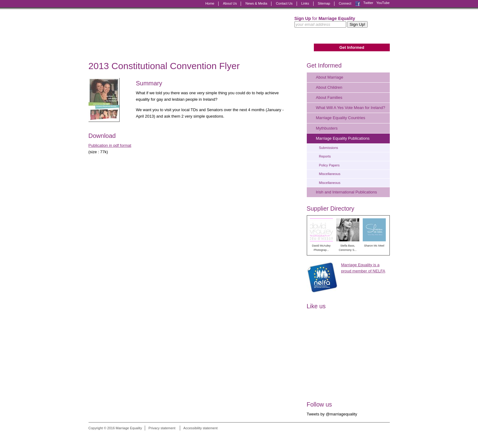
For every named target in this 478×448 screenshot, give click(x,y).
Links (305, 3)
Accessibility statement (201, 428)
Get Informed (352, 47)
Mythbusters (327, 128)
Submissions (329, 148)
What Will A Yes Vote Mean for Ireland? (351, 108)
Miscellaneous (330, 174)
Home (210, 3)
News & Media (256, 3)
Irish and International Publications (347, 192)
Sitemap (324, 3)
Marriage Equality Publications (343, 138)
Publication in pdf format (110, 145)
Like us (316, 306)
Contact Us (284, 3)
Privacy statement (162, 428)
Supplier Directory (331, 208)
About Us (230, 3)
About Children (329, 87)
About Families (329, 97)
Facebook (358, 4)
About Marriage (330, 77)
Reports (325, 156)
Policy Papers (329, 165)
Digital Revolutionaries (376, 436)
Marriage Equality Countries (341, 118)
